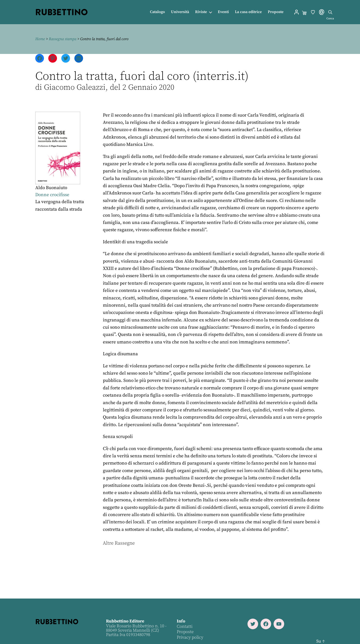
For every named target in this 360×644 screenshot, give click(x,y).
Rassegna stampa (63, 39)
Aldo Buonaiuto (51, 188)
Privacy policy (190, 637)
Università (180, 12)
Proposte (276, 12)
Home (40, 39)
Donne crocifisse (52, 195)
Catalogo (157, 12)
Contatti (185, 626)
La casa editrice (248, 12)
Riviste (201, 12)
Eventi (223, 12)
